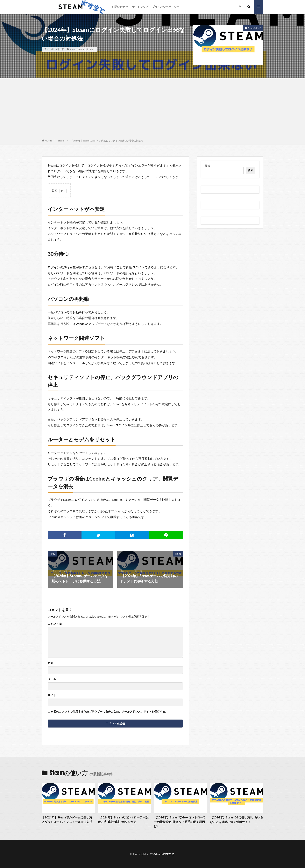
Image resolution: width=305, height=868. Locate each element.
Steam (73, 49)
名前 (50, 663)
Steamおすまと (164, 854)
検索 (208, 166)
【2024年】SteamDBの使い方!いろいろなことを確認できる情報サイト (237, 820)
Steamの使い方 (85, 49)
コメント (55, 624)
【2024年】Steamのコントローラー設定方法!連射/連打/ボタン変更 (123, 820)
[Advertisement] (152, 109)
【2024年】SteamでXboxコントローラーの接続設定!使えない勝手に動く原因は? (180, 822)
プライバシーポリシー (166, 7)
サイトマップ (140, 7)
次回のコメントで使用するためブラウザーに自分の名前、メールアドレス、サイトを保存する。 (109, 712)
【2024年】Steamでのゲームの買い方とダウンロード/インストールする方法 (67, 820)
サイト (52, 695)
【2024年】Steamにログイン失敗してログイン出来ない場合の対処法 (107, 141)
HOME (49, 141)
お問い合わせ (120, 7)
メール (52, 679)
